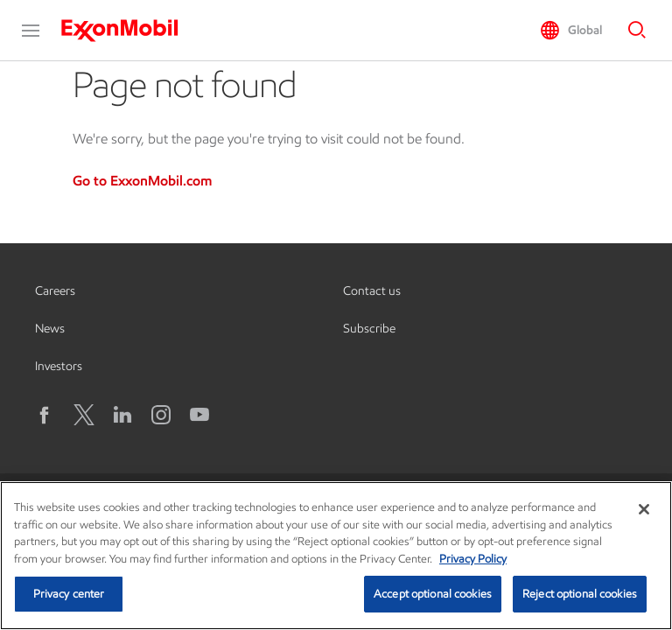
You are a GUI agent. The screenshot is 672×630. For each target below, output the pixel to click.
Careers (55, 291)
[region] (336, 556)
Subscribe (369, 329)
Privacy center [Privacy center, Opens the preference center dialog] (69, 594)
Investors (59, 366)
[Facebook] (45, 415)
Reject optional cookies (580, 594)
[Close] (644, 509)
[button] (31, 31)
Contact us (372, 291)
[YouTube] (199, 415)
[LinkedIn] (122, 415)
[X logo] (84, 415)
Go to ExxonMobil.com (142, 181)
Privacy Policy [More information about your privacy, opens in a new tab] (473, 559)
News (50, 329)
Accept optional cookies (433, 594)
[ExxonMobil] (128, 31)
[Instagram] (161, 415)
